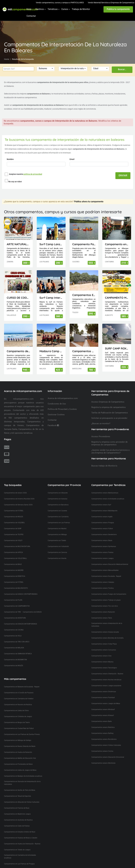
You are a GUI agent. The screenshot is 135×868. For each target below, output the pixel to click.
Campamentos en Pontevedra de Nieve (18, 759)
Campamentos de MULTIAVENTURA (17, 541)
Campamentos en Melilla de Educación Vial (20, 753)
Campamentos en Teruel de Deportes (17, 791)
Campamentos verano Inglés (102, 512)
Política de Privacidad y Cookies (62, 404)
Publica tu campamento (118, 9)
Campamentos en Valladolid (58, 541)
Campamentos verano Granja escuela (105, 627)
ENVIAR (123, 175)
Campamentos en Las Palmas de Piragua (19, 859)
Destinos (40, 9)
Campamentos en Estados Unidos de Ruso (20, 827)
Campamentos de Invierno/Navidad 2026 (19, 494)
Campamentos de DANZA (32, 607)
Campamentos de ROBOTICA (15, 571)
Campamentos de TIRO (12, 607)
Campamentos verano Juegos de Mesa (106, 698)
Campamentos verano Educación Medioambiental (110, 559)
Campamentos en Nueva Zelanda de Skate (20, 741)
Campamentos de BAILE (13, 559)
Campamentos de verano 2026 (15, 488)
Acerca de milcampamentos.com (63, 393)
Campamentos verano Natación (103, 607)
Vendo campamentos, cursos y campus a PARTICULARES (60, 3)
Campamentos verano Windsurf (103, 704)
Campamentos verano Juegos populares (106, 681)
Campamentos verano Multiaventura (105, 488)
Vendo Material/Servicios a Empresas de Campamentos (111, 3)
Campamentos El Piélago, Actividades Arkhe (84, 290)
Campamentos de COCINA (14, 625)
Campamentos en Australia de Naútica (18, 815)
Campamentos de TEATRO (14, 530)
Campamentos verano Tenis (102, 613)
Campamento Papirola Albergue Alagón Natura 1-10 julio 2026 (84, 239)
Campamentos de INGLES (14, 512)
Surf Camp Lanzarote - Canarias (51, 239)
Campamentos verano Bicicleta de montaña (107, 633)
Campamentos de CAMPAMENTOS (17, 601)
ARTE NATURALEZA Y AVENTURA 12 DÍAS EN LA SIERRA (18, 239)
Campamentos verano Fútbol (102, 524)
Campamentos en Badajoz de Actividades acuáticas (23, 771)
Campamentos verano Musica (102, 657)
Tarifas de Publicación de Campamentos (110, 408)
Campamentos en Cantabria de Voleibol (19, 694)
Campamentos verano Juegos (102, 553)
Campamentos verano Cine (101, 651)
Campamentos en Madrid (57, 524)
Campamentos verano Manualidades (105, 565)
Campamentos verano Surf (101, 500)
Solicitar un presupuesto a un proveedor (109, 413)
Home (7, 59)
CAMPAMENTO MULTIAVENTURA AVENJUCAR (117, 293)
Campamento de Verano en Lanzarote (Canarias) (18, 346)
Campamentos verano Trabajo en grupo (106, 595)
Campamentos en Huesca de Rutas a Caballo (21, 833)
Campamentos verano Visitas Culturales (106, 740)
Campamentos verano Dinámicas (104, 687)
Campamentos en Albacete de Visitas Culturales (22, 797)
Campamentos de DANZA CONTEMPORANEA (21, 589)
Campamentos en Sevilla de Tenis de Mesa (20, 785)
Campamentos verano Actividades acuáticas (108, 494)
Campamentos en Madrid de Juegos (17, 809)
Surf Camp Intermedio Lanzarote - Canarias (51, 293)
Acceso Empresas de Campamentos (108, 397)
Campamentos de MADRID (14, 565)
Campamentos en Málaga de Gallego (18, 735)
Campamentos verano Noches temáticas (106, 675)
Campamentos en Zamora (57, 547)
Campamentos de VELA (13, 631)
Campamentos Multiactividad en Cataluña (84, 346)
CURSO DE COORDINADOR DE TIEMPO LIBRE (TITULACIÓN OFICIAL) (18, 293)
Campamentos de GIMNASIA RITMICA (18, 649)
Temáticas (53, 9)
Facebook (53, 420)
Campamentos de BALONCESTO (16, 583)
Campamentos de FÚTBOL (14, 577)
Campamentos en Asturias (57, 494)
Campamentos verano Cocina (102, 746)
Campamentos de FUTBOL (14, 506)
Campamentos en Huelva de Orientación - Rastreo (22, 839)
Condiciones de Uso (57, 399)
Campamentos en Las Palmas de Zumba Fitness (22, 729)
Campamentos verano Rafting (102, 728)
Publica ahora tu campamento (89, 197)
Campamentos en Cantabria (58, 512)
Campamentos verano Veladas (103, 577)
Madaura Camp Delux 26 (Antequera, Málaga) (51, 346)
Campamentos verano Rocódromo (104, 734)
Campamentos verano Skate (102, 535)
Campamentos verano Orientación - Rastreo (107, 669)
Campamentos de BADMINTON (15, 655)
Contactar (31, 16)
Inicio (29, 9)
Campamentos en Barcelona (58, 500)
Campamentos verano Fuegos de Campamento (109, 589)
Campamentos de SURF (13, 524)
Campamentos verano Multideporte (104, 506)
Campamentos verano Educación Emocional (108, 752)
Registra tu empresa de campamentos (109, 402)
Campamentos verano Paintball (103, 693)
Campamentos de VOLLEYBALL (15, 553)
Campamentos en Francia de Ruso (17, 803)
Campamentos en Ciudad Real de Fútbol (19, 723)
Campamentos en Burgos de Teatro (17, 717)
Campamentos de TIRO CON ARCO (17, 637)
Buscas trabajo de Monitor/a (104, 461)
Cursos (65, 9)
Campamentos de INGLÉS (14, 661)
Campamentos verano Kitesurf (103, 710)
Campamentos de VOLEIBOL (14, 518)
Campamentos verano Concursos (104, 645)
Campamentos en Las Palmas (59, 518)
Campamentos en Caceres (57, 506)
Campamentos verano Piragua (103, 518)
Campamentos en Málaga (57, 530)
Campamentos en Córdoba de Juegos (18, 711)
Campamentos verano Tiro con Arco (105, 601)
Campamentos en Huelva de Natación (18, 747)
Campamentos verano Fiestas (102, 547)
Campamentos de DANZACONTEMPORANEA (21, 619)
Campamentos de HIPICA (13, 547)
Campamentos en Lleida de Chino (16, 706)
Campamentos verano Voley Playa (104, 639)
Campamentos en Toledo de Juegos (17, 845)
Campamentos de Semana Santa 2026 (18, 500)
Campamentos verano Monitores (103, 758)
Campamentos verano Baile (101, 716)
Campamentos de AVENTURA (15, 613)
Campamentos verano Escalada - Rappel (106, 571)
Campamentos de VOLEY (13, 535)
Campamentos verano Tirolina (102, 583)
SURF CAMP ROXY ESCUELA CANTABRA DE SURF (117, 343)
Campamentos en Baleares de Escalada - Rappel (22, 682)
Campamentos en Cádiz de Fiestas (17, 821)
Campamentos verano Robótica (103, 722)
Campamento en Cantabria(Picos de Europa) (117, 239)
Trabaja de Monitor (81, 9)
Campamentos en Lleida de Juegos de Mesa (20, 765)
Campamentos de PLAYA (13, 595)
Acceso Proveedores (101, 431)
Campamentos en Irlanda (57, 553)
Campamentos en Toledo (57, 535)
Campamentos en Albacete (58, 488)
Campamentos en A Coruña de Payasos (19, 688)
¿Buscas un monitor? (101, 418)
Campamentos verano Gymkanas (104, 541)
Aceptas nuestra (26, 174)
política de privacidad (33, 174)
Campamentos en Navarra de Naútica (18, 700)
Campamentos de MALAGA (14, 643)
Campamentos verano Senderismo (104, 530)
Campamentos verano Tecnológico (104, 663)
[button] (46, 69)
